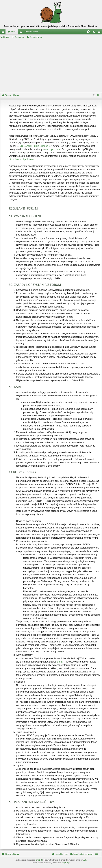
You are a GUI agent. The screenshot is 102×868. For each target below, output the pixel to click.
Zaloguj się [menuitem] (95, 32)
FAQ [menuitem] (89, 32)
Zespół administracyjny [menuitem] (83, 854)
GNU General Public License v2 (34, 146)
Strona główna (12, 854)
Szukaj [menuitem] (99, 96)
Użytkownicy (30, 32)
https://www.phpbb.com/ (22, 159)
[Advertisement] (51, 66)
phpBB (39, 860)
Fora (13, 32)
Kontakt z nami (62, 854)
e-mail (60, 662)
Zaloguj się (20, 37)
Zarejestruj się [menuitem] (100, 32)
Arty (85, 860)
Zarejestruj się (36, 37)
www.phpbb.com (52, 149)
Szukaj (6, 37)
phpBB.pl (66, 863)
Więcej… (3, 32)
